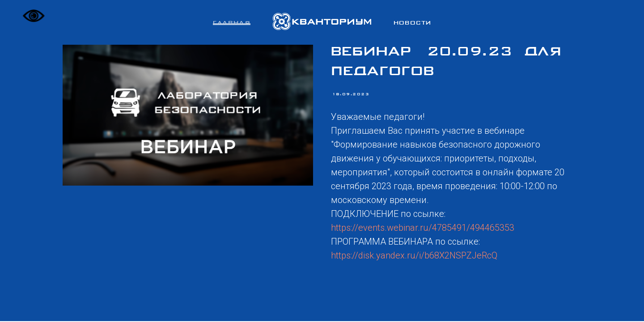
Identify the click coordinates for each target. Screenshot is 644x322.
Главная (232, 23)
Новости (412, 23)
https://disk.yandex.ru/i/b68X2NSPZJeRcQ (414, 255)
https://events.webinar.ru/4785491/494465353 (423, 228)
